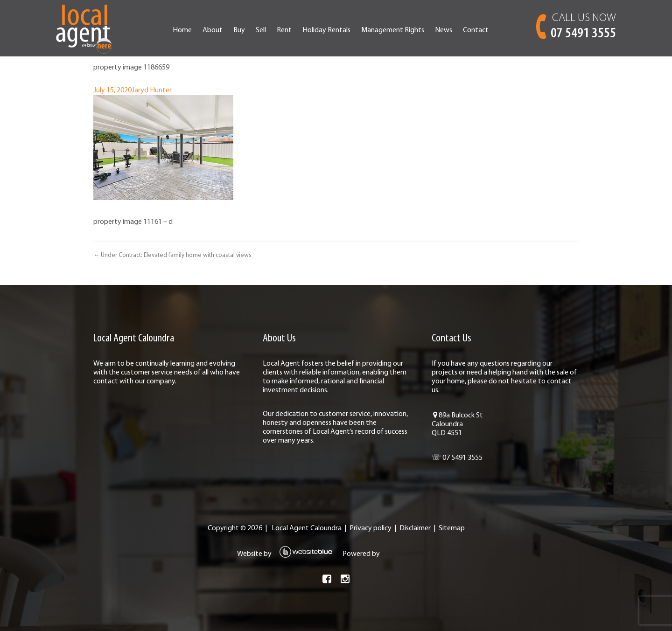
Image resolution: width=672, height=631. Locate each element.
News (444, 30)
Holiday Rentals (326, 30)
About (213, 30)
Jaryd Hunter (152, 90)
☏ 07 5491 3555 (457, 458)
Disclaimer (415, 528)
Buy (239, 30)
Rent (284, 30)
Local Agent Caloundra (307, 528)
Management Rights (393, 30)
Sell (261, 30)
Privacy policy (371, 528)
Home (182, 30)
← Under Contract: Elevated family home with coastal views (172, 255)
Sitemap (452, 528)
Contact (476, 30)
